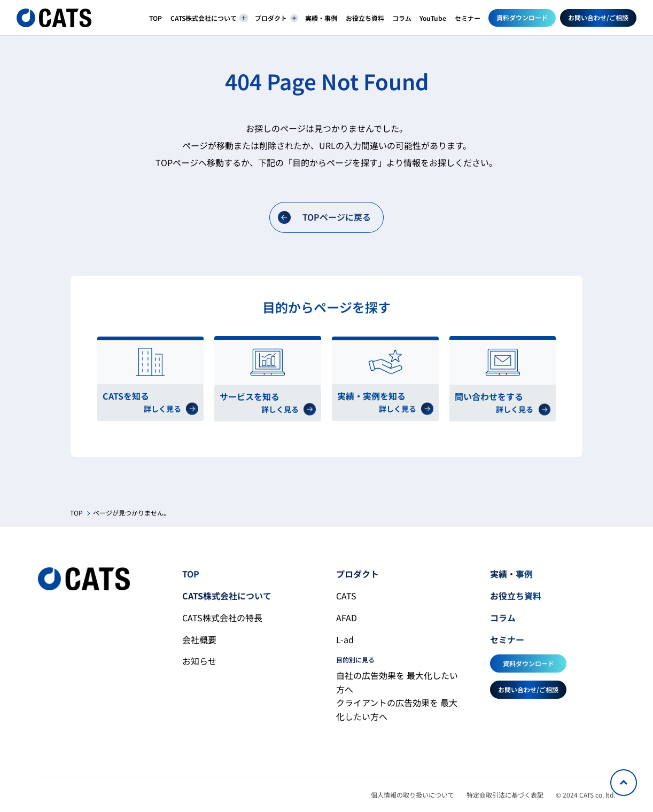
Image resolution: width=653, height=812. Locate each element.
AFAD (347, 618)
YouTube (433, 18)
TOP (156, 18)
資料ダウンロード (522, 17)
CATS (346, 596)
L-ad (345, 639)
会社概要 (199, 639)
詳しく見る (171, 409)
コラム (402, 18)
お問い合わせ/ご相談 (598, 17)
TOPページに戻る (324, 217)
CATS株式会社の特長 (222, 618)
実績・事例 (321, 18)
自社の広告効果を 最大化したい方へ (397, 682)
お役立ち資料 (365, 18)
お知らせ (199, 661)
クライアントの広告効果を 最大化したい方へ (397, 709)
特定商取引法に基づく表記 (505, 795)
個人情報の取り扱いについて (413, 795)
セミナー (468, 18)
